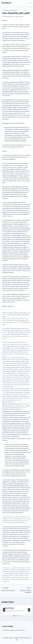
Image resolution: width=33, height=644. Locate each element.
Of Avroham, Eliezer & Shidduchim (24, 590)
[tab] (14, 616)
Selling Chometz (9, 608)
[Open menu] (30, 3)
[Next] (29, 610)
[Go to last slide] (4, 610)
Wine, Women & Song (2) (8, 589)
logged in (12, 630)
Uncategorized (13, 10)
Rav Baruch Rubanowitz (9, 16)
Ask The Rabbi (6, 10)
